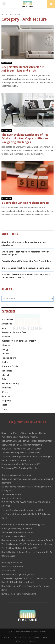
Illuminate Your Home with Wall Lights (19, 594)
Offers (5, 392)
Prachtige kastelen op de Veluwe (17, 528)
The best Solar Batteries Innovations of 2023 (22, 510)
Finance (5, 354)
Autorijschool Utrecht (11, 498)
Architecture (7, 63)
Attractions (7, 324)
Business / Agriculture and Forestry (19, 341)
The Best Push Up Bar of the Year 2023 (20, 548)
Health (5, 362)
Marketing (6, 388)
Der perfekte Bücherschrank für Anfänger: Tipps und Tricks (23, 69)
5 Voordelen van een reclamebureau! (25, 203)
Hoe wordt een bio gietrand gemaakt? (19, 574)
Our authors (34, 637)
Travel (4, 409)
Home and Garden (10, 366)
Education (6, 345)
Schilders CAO (8, 571)
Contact (33, 641)
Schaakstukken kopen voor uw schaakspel (21, 453)
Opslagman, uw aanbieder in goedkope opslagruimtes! (27, 441)
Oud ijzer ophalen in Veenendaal (16, 475)
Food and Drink (9, 358)
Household (7, 371)
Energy (5, 349)
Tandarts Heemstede (11, 494)
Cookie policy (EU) (19, 637)
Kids (4, 379)
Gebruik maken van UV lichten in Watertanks (22, 445)
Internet (5, 375)
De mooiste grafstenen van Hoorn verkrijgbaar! (23, 525)
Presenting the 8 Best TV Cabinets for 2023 (21, 464)
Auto (4, 328)
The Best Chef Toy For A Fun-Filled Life (19, 468)
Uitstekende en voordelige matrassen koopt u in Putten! (27, 540)
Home (7, 637)
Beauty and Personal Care (14, 332)
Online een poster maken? (14, 536)
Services (6, 396)
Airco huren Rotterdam (12, 567)
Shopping (6, 401)
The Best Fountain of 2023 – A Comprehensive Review (27, 544)
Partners (45, 637)
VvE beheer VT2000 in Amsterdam (18, 532)
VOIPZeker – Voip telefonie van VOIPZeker (21, 449)
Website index (22, 641)
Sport (4, 405)
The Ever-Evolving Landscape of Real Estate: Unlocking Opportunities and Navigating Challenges (26, 138)
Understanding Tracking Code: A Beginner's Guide (26, 268)
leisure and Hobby (10, 383)
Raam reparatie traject (12, 563)
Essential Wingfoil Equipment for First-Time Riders (26, 261)
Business (6, 337)
